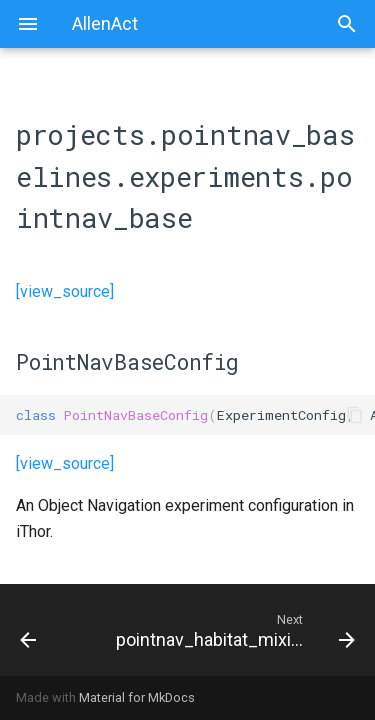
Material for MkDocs (137, 697)
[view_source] (65, 291)
